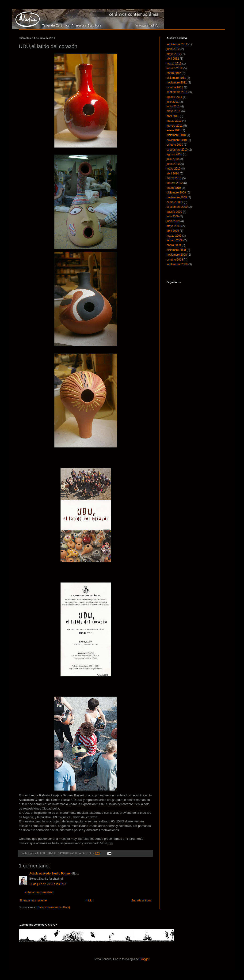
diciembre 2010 (176, 135)
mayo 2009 (173, 226)
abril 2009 (173, 231)
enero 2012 (174, 73)
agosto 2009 (174, 212)
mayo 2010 (173, 169)
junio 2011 (173, 106)
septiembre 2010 (177, 150)
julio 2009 (173, 216)
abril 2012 (173, 59)
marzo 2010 (174, 178)
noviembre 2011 (177, 83)
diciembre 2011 (176, 78)
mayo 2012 (173, 54)
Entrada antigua (141, 901)
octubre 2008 (175, 260)
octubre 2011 (175, 87)
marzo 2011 (174, 121)
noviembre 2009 (177, 197)
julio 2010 (173, 159)
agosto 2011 (174, 97)
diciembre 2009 (176, 193)
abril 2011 (173, 116)
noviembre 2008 (177, 255)
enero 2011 (174, 130)
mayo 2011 (173, 111)
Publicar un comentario (39, 892)
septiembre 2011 (177, 92)
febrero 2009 (175, 240)
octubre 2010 (175, 145)
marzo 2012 (174, 64)
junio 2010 (173, 164)
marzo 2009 (174, 236)
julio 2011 (173, 102)
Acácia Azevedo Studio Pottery (50, 874)
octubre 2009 (175, 202)
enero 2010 (174, 188)
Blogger (144, 959)
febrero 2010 (175, 183)
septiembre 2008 (177, 264)
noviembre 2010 (177, 140)
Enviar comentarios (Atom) (53, 907)
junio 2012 (173, 49)
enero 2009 (174, 245)
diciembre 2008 (176, 250)
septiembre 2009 (177, 207)
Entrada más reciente (33, 901)
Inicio (89, 901)
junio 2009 (173, 221)
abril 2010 (173, 174)
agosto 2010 (174, 154)
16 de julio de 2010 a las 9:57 (48, 884)
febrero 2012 (175, 68)
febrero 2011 (175, 126)
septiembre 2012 (177, 44)
